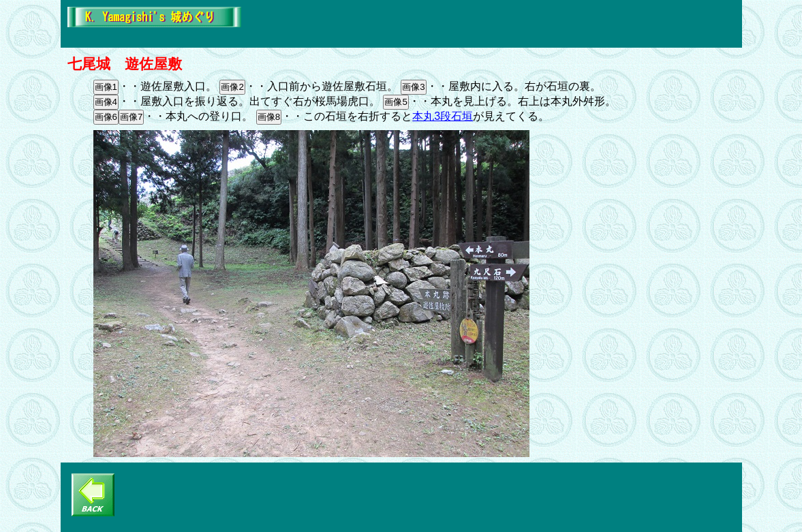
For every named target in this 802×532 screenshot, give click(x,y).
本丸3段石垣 (443, 116)
